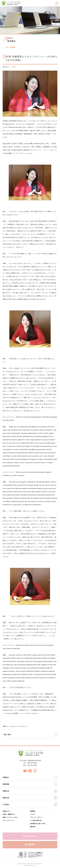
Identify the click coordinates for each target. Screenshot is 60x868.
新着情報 (13, 47)
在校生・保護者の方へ (9, 814)
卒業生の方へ (6, 811)
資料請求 (30, 845)
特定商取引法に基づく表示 (38, 824)
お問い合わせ (30, 836)
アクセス (33, 814)
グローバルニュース (8, 820)
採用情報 (33, 811)
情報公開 (33, 827)
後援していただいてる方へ (10, 817)
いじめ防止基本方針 (36, 820)
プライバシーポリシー (36, 817)
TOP (7, 47)
